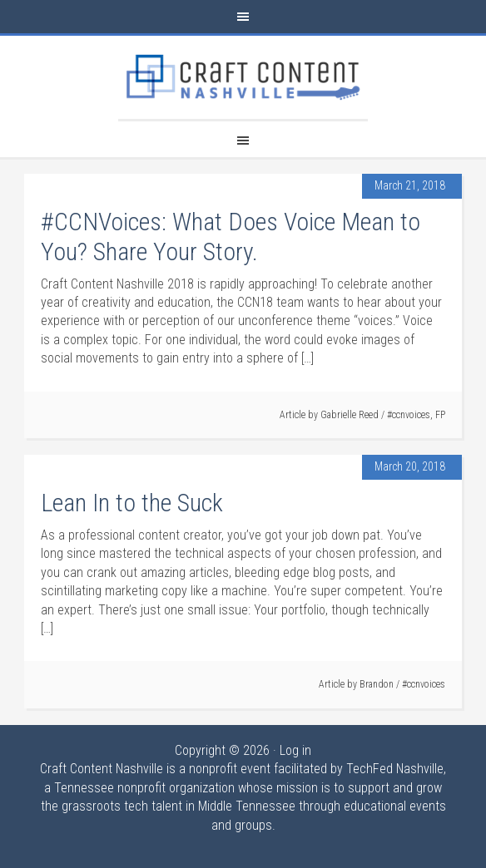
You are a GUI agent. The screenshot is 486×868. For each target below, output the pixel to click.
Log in (295, 750)
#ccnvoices (409, 415)
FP (440, 415)
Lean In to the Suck (132, 503)
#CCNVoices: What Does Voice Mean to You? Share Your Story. (231, 237)
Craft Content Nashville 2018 (243, 77)
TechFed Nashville (395, 769)
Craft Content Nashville (102, 769)
